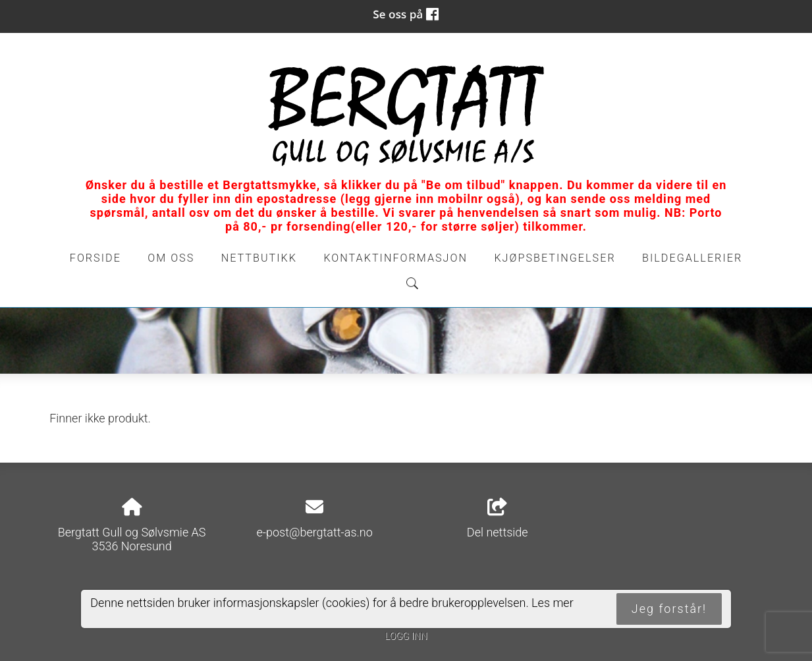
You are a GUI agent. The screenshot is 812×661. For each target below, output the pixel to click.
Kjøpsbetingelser (555, 258)
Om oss (171, 258)
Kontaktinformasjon (395, 258)
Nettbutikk (259, 258)
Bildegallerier (692, 258)
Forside (95, 258)
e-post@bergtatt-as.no (315, 532)
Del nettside (498, 519)
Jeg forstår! (669, 609)
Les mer (553, 603)
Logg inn (406, 636)
